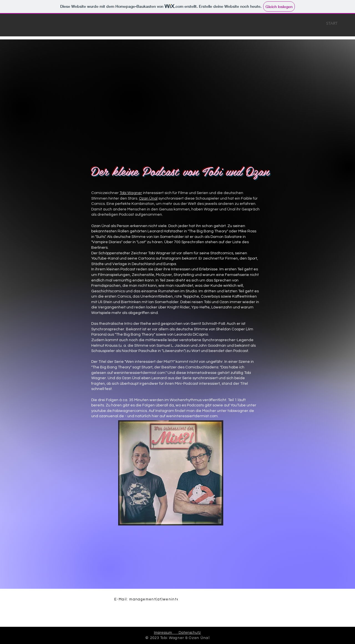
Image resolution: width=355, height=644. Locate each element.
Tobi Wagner (131, 193)
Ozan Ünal (148, 198)
